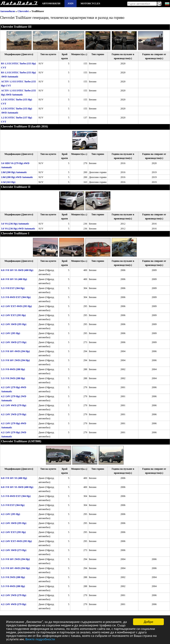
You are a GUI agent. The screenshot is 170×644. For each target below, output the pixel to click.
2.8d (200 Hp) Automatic (14, 172)
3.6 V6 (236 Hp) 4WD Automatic (18, 229)
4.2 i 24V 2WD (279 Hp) (14, 414)
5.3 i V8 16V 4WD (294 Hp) (15, 351)
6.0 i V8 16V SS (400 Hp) (14, 279)
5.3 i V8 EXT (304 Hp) (13, 288)
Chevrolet (23, 11)
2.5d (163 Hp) (8, 182)
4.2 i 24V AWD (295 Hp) (14, 324)
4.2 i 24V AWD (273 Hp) (14, 342)
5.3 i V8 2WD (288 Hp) (13, 378)
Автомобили (51, 3)
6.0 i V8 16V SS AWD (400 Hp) (17, 270)
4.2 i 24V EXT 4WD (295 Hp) (16, 306)
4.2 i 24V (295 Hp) (11, 333)
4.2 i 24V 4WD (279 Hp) (14, 405)
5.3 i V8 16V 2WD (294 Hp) (15, 360)
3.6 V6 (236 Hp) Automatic (15, 224)
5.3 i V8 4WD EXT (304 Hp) (16, 297)
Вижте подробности (40, 639)
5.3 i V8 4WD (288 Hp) (13, 369)
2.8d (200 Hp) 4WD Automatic (17, 177)
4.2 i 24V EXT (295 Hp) (13, 315)
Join (71, 3)
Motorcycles (90, 3)
